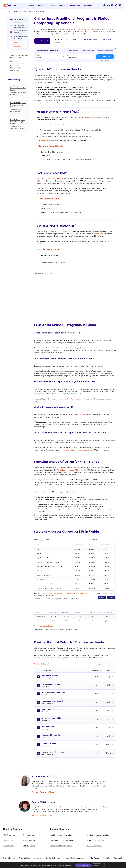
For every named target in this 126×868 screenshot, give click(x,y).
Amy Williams (16, 61)
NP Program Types (58, 39)
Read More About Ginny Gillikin (43, 815)
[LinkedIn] (112, 5)
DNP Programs (29, 846)
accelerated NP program (76, 415)
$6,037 (48, 263)
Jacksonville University (50, 676)
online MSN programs (48, 140)
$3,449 (48, 212)
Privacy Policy (25, 858)
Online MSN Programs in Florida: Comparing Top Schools (18, 122)
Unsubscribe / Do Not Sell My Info (47, 858)
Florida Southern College (51, 684)
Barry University (48, 727)
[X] (120, 5)
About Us (107, 858)
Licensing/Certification (91, 39)
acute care (105, 31)
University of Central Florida (50, 146)
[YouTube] (108, 5)
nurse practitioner (89, 117)
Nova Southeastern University (53, 701)
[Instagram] (104, 5)
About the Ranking (40, 664)
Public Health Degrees (95, 841)
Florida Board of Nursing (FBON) (68, 470)
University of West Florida (51, 718)
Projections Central (47, 626)
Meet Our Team (18, 43)
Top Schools (58, 42)
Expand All (101, 664)
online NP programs (72, 399)
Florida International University (53, 693)
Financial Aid (75, 6)
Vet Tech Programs (94, 846)
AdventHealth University (51, 735)
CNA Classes (8, 841)
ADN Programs (9, 835)
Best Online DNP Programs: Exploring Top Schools (18, 88)
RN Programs (28, 835)
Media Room (53, 863)
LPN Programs (9, 846)
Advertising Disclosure (74, 858)
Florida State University (48, 199)
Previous (102, 598)
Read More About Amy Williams (43, 792)
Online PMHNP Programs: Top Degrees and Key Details (18, 105)
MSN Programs (29, 841)
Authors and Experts (70, 863)
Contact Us (119, 858)
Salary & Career (107, 39)
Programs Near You (58, 6)
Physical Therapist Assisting (98, 835)
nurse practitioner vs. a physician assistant (79, 450)
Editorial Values (18, 46)
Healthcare (42, 6)
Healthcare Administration (61, 835)
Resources (88, 6)
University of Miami (49, 744)
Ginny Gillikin (16, 66)
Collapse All (111, 664)
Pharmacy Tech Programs (61, 846)
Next (111, 598)
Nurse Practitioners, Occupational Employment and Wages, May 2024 (64, 593)
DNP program (98, 234)
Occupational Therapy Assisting (63, 841)
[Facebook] (116, 5)
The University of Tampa (48, 249)
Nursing (31, 6)
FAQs (74, 39)
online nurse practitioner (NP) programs (81, 29)
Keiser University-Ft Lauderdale (54, 752)
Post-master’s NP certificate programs (50, 179)
